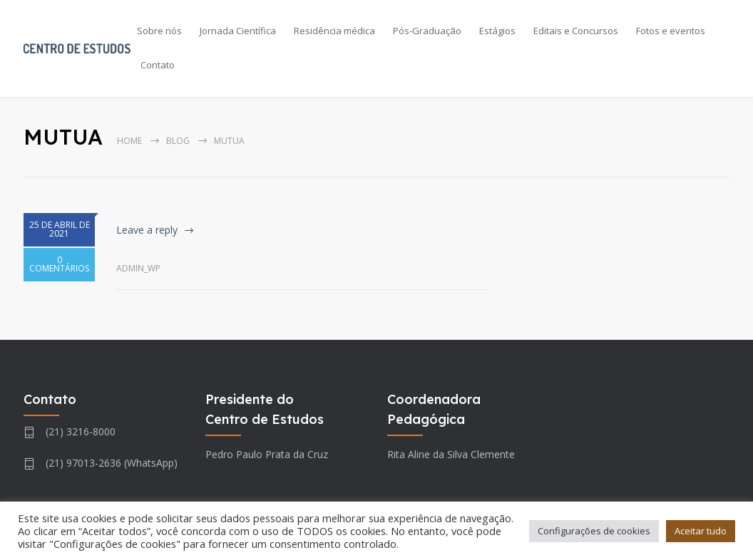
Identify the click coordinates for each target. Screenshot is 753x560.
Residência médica (334, 31)
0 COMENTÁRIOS (59, 270)
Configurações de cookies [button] (594, 531)
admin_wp (138, 268)
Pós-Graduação (427, 31)
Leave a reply (147, 230)
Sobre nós (159, 31)
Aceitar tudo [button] (701, 531)
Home (129, 141)
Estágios (497, 31)
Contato (158, 65)
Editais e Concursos (576, 31)
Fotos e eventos (671, 31)
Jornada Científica (238, 31)
